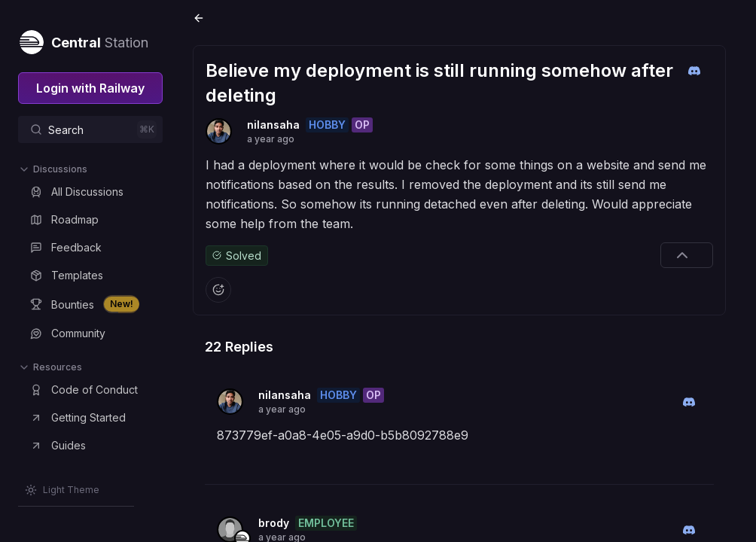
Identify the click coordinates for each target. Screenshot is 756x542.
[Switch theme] (62, 490)
